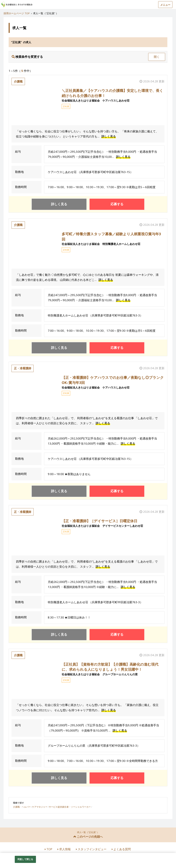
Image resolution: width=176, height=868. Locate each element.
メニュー (165, 5)
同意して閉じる (25, 859)
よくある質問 (122, 849)
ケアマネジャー (40, 807)
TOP (49, 849)
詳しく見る (109, 136)
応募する (117, 204)
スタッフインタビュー (92, 849)
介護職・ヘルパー (22, 807)
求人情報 (65, 849)
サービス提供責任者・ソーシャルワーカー (70, 807)
